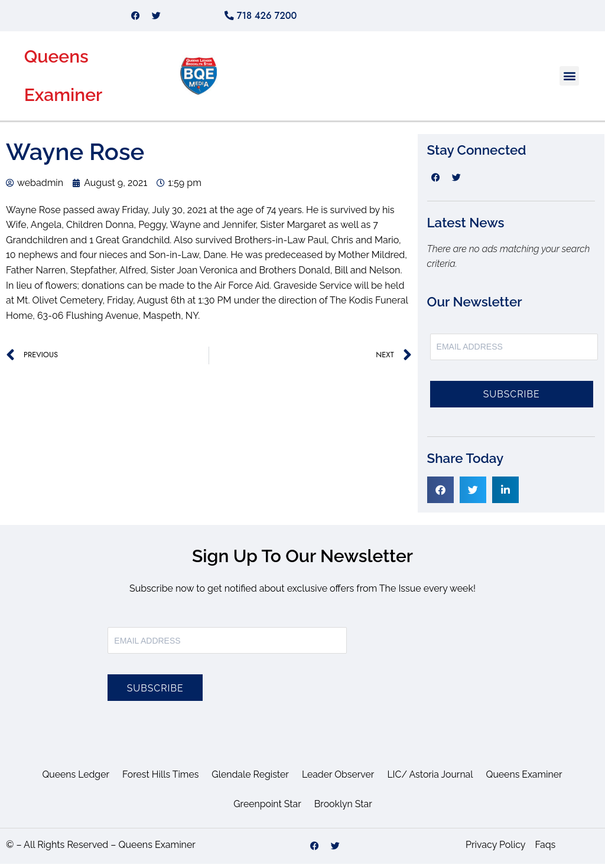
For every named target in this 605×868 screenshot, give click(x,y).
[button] (569, 80)
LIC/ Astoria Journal (432, 779)
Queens (56, 61)
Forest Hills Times (159, 779)
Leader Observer (339, 779)
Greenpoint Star (267, 808)
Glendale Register (250, 779)
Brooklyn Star (344, 808)
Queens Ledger (74, 779)
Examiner (64, 99)
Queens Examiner (526, 779)
